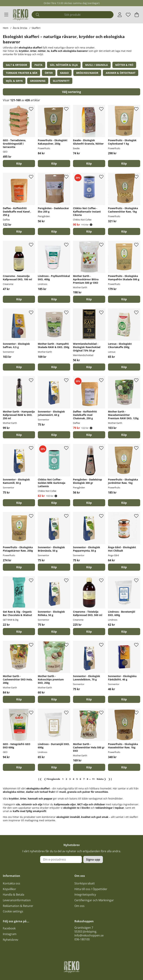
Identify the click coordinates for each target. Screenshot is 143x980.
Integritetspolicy (85, 895)
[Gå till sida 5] (77, 779)
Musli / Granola (97, 65)
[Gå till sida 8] (87, 779)
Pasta (38, 65)
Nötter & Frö (124, 65)
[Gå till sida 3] (70, 779)
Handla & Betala (14, 895)
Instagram (10, 934)
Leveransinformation (17, 900)
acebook (10, 928)
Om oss (79, 906)
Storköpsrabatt (85, 883)
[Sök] (72, 15)
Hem (6, 28)
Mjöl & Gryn (14, 81)
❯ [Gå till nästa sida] (101, 779)
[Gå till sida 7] (84, 779)
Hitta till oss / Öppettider (91, 889)
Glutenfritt (61, 81)
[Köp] (19, 164)
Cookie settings (13, 911)
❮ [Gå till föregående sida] (52, 779)
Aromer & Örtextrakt (121, 73)
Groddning (38, 81)
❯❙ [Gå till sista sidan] (110, 779)
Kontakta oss (11, 883)
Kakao (64, 73)
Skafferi (36, 28)
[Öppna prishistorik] (91, 225)
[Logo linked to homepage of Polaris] (21, 15)
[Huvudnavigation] (6, 15)
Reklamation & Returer (18, 906)
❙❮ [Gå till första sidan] (40, 779)
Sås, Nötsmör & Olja (64, 65)
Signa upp (93, 859)
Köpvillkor (9, 889)
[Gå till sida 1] (63, 779)
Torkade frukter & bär (22, 73)
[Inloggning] (120, 15)
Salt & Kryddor (16, 65)
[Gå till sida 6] (80, 779)
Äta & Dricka (20, 28)
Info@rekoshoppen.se (89, 935)
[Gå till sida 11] (93, 779)
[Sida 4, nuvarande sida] (73, 779)
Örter (49, 73)
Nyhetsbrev (11, 940)
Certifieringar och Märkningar (94, 900)
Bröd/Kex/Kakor (87, 73)
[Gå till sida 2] (66, 779)
